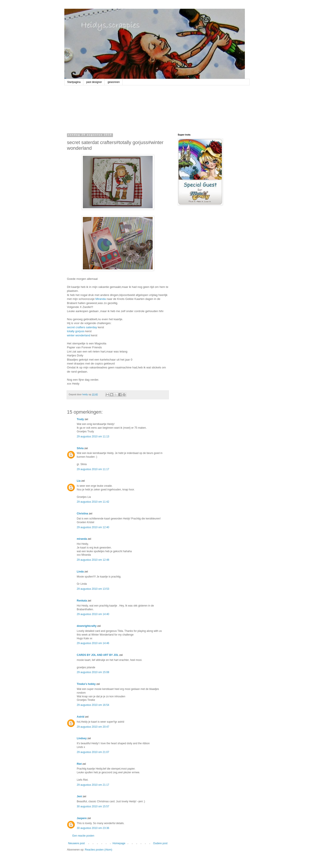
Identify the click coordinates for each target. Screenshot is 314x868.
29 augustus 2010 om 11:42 (93, 502)
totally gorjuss (76, 331)
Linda (80, 572)
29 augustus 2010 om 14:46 (93, 643)
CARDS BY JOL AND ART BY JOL (98, 655)
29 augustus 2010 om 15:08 (93, 672)
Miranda (101, 299)
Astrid (81, 717)
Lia (79, 481)
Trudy (80, 419)
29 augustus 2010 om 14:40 (93, 614)
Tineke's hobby (86, 684)
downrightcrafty (87, 626)
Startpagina (74, 82)
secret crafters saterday (82, 327)
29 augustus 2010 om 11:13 (93, 437)
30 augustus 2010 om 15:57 (93, 806)
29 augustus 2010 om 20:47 (93, 727)
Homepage (119, 843)
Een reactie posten (83, 836)
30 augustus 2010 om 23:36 (93, 828)
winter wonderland (79, 335)
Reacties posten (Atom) (98, 850)
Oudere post (160, 843)
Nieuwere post (76, 843)
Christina (82, 514)
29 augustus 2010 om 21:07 (93, 752)
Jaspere (82, 818)
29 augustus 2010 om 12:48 (93, 560)
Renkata (82, 601)
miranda (82, 539)
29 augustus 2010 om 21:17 (93, 785)
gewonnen (113, 82)
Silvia (80, 448)
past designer (94, 82)
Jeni (79, 796)
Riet (79, 764)
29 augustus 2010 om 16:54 (93, 705)
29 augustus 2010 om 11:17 (93, 469)
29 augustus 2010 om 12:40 (93, 527)
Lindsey (82, 738)
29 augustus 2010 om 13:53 (93, 589)
